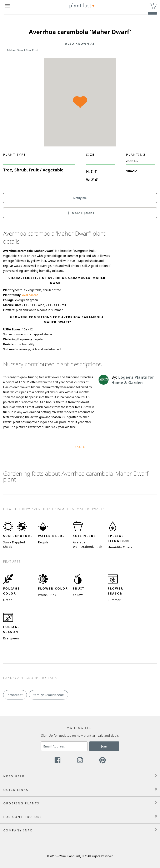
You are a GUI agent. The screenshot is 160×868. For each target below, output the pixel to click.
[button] (80, 213)
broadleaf (15, 695)
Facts (80, 447)
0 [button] (154, 4)
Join (104, 746)
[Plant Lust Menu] (7, 6)
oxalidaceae (30, 295)
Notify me (80, 198)
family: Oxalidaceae (49, 695)
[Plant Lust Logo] (82, 6)
